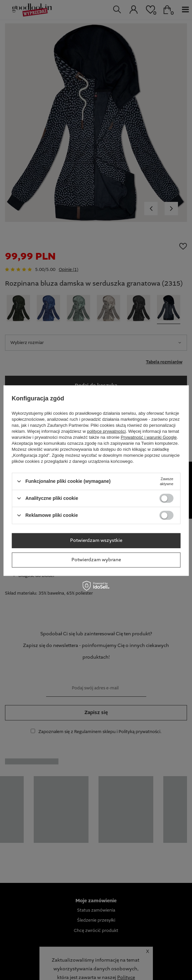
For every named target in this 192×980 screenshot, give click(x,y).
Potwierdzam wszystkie (96, 541)
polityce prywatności (106, 431)
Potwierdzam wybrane (96, 560)
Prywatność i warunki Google (149, 437)
